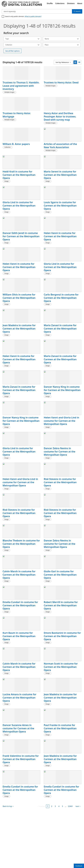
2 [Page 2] (52, 859)
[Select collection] (22, 45)
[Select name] (62, 39)
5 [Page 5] (63, 859)
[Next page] (78, 859)
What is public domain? (33, 16)
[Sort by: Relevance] (72, 62)
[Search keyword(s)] (37, 11)
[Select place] (62, 45)
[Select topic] (22, 39)
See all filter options (12, 51)
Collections (60, 3)
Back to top (8, 859)
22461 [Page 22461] (70, 859)
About (80, 3)
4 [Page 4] (59, 859)
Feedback (79, 866)
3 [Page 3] (55, 859)
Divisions (71, 3)
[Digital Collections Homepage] (22, 4)
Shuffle (50, 3)
